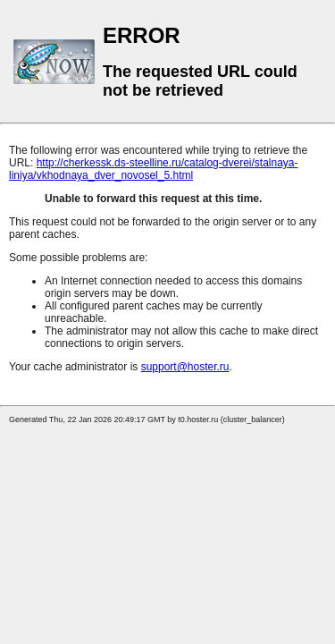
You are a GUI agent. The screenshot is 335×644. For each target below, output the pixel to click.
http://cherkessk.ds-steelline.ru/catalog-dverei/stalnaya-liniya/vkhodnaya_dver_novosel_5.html (154, 169)
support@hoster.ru (185, 367)
